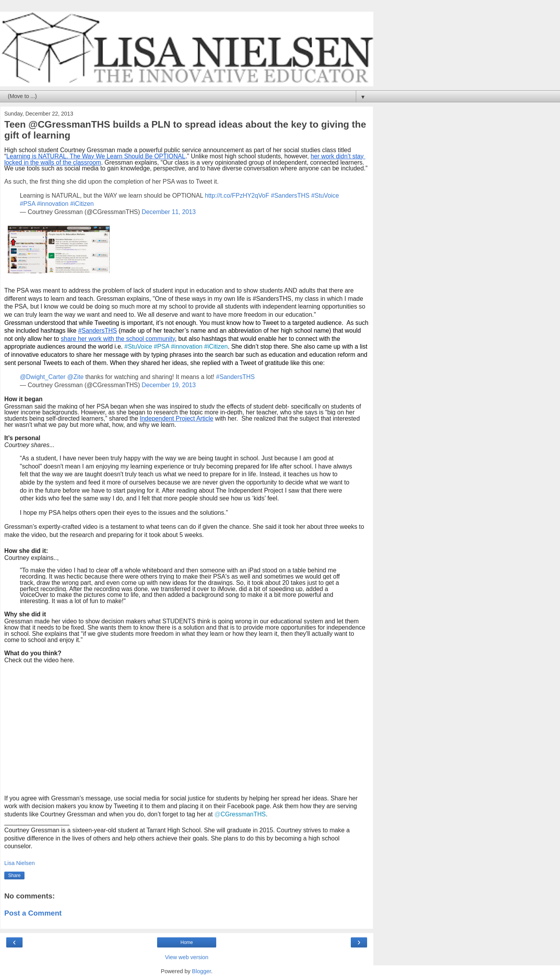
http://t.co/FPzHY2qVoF (237, 196)
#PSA (28, 204)
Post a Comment (33, 913)
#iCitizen (82, 204)
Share (14, 875)
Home (187, 942)
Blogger (202, 971)
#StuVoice (325, 196)
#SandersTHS (290, 196)
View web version (187, 957)
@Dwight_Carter (43, 377)
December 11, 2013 (169, 212)
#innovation (53, 204)
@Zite (75, 377)
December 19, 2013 (169, 385)
